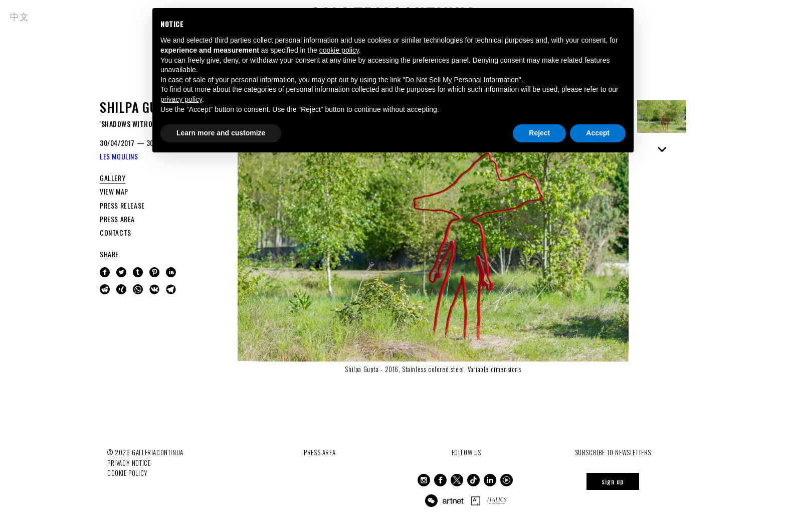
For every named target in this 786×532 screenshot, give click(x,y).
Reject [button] (539, 133)
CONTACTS (116, 232)
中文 (19, 16)
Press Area (320, 452)
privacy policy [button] (181, 99)
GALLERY (113, 178)
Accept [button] (598, 133)
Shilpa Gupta (139, 107)
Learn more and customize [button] (221, 133)
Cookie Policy (128, 473)
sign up (613, 481)
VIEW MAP (114, 191)
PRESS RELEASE (122, 205)
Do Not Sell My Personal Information (462, 80)
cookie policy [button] (339, 50)
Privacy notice (129, 463)
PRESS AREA (117, 219)
